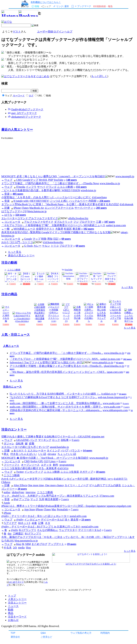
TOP (13, 633)
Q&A (43, 633)
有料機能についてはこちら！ (46, 2)
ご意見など (46, 637)
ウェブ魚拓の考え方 (81, 633)
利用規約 (105, 633)
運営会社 (15, 637)
